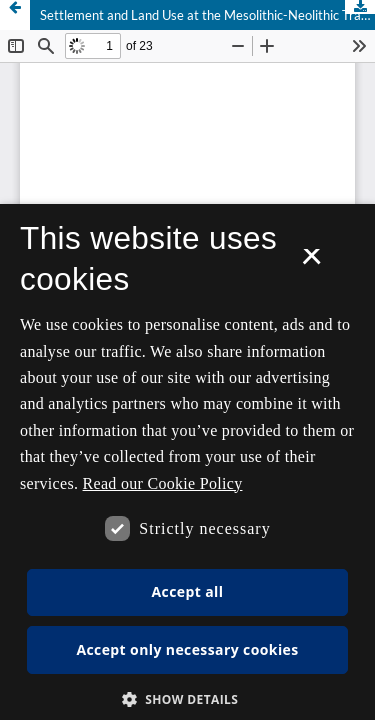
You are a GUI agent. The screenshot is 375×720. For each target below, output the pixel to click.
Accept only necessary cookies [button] (187, 649)
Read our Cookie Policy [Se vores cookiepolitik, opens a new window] (163, 483)
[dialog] (187, 462)
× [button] (311, 263)
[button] (188, 699)
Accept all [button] (188, 591)
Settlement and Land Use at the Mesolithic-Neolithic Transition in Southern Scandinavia (207, 15)
